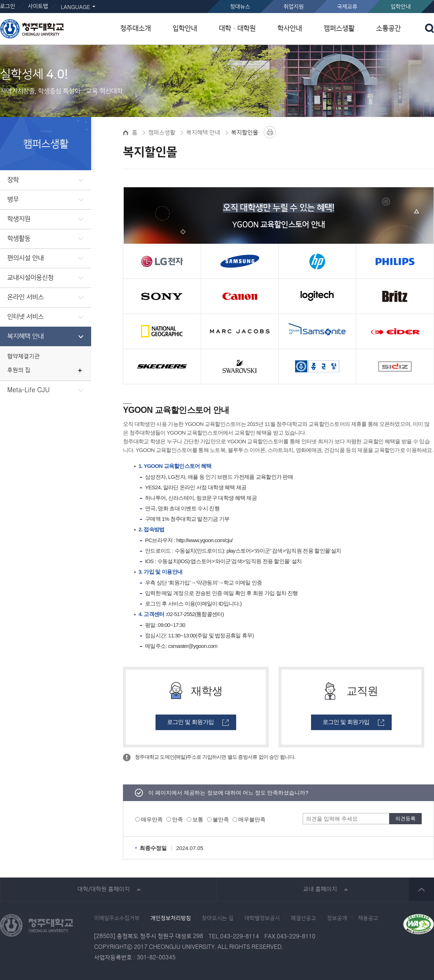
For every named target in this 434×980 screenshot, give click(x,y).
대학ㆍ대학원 (237, 28)
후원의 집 (19, 370)
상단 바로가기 (421, 889)
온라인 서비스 (25, 297)
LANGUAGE (75, 7)
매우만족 (152, 819)
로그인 (8, 6)
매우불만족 (252, 819)
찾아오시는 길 (218, 918)
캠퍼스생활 (339, 28)
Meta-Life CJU (29, 390)
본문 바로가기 (217, 0)
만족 (178, 819)
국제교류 (347, 7)
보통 (198, 819)
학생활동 (19, 239)
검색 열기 (429, 28)
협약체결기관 (24, 357)
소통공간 (388, 28)
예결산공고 (303, 918)
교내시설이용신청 (30, 278)
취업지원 (294, 7)
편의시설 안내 (25, 258)
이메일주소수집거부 (117, 918)
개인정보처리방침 (171, 918)
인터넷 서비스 (25, 317)
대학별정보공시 (262, 918)
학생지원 (19, 219)
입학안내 (401, 7)
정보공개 (337, 918)
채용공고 (368, 918)
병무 (13, 200)
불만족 (221, 819)
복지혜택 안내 (25, 336)
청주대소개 (135, 28)
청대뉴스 (240, 7)
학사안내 (290, 28)
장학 (13, 180)
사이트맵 (38, 6)
